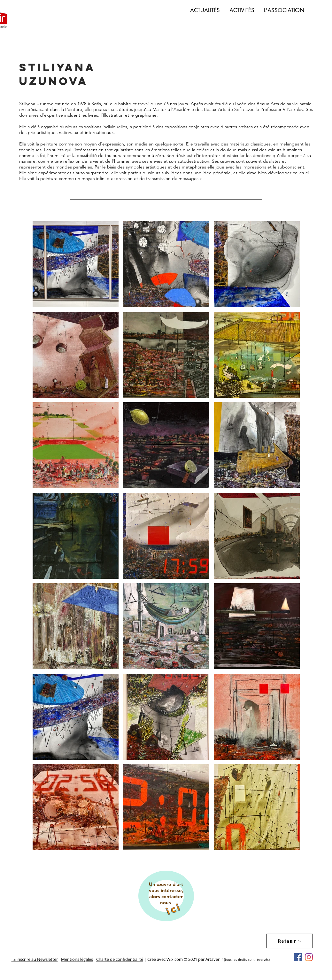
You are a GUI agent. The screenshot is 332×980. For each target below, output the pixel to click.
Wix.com (175, 959)
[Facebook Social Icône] (298, 957)
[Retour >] (290, 941)
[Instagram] (309, 957)
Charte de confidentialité (120, 959)
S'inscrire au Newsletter (35, 959)
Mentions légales (77, 959)
